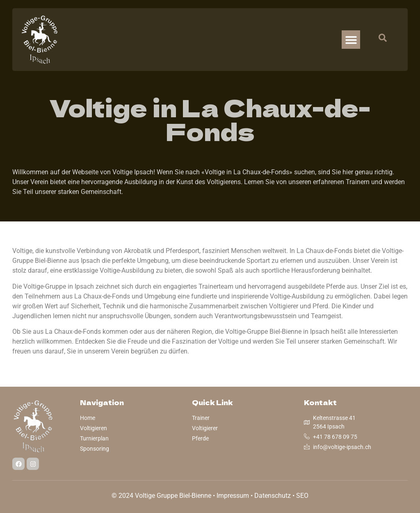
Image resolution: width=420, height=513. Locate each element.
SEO (302, 496)
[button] (351, 40)
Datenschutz (273, 496)
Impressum (233, 496)
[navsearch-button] (379, 40)
